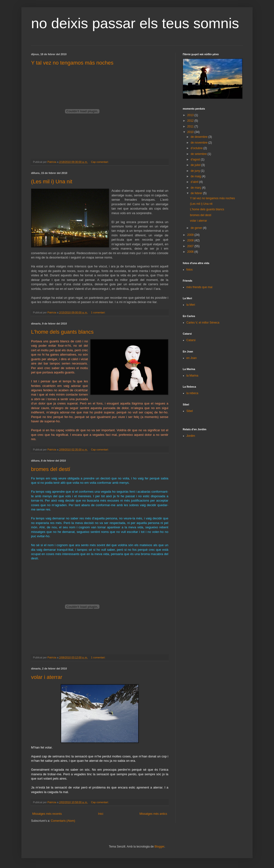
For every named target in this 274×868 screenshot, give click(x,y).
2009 (191, 235)
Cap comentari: (100, 162)
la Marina (192, 376)
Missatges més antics (153, 814)
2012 (191, 121)
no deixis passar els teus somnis (135, 23)
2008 (191, 240)
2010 (191, 132)
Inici (101, 814)
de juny (196, 171)
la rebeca (192, 393)
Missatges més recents (47, 814)
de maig (196, 176)
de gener (197, 228)
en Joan (192, 358)
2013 (191, 115)
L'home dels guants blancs (62, 332)
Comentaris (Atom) (63, 821)
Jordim (191, 436)
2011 (191, 126)
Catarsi (191, 340)
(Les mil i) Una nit (52, 182)
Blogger (160, 847)
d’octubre (197, 148)
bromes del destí (51, 469)
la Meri (191, 305)
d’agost (196, 159)
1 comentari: (98, 312)
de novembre (199, 143)
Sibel (190, 411)
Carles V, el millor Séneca (203, 323)
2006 (191, 252)
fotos (189, 270)
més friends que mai (199, 287)
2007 (191, 246)
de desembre (199, 137)
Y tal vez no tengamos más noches (72, 63)
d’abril (195, 182)
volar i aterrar (47, 677)
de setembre (199, 154)
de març (196, 188)
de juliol (196, 165)
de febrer (197, 193)
